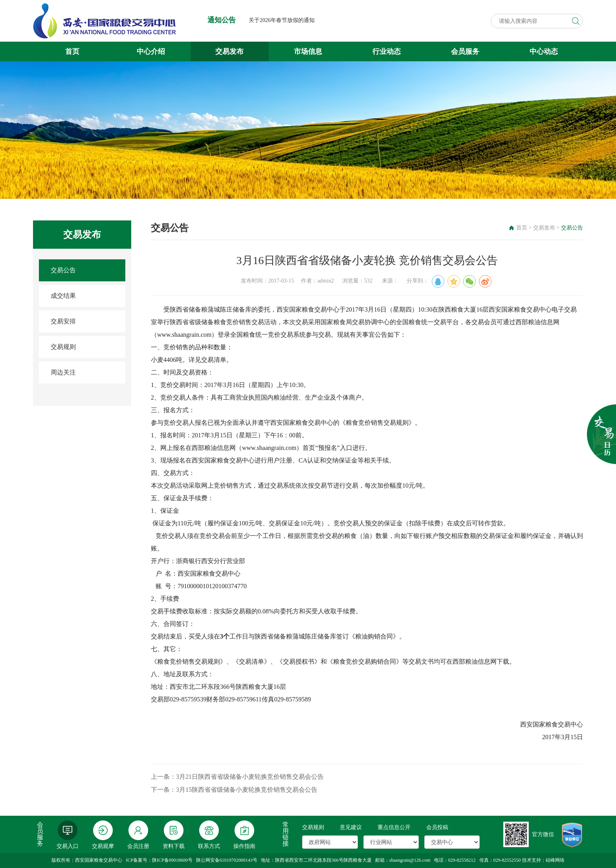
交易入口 (68, 835)
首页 (72, 51)
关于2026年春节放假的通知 (282, 20)
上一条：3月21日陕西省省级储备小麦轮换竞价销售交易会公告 (237, 777)
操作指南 (244, 835)
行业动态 (387, 51)
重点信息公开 (394, 827)
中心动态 (544, 51)
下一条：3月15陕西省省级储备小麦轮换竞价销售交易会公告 (234, 790)
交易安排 (63, 321)
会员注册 (138, 835)
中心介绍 (151, 51)
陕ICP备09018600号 (172, 860)
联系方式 (209, 835)
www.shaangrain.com (184, 335)
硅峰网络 (555, 860)
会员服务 (465, 51)
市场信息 (308, 51)
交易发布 (229, 51)
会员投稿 (437, 827)
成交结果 (63, 296)
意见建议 (351, 827)
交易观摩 (103, 835)
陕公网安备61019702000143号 (227, 860)
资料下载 (174, 835)
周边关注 (63, 372)
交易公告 (63, 270)
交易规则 (63, 347)
